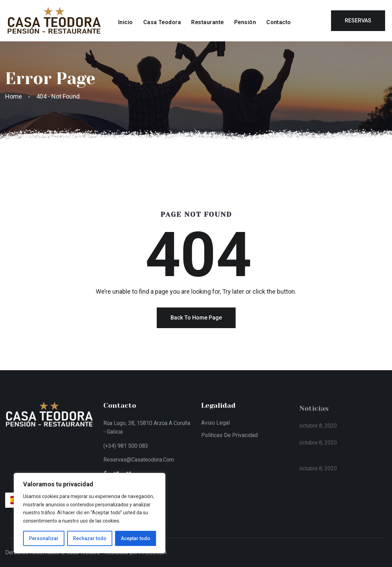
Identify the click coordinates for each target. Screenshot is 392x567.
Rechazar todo (90, 538)
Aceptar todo (136, 538)
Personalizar (44, 538)
